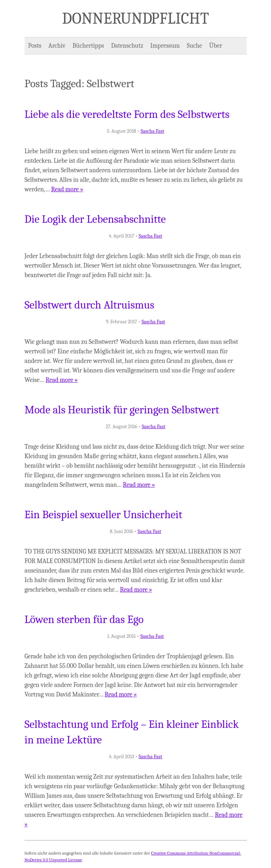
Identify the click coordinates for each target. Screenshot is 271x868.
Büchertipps (88, 46)
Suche (194, 46)
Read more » (67, 189)
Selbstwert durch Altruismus (90, 305)
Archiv (57, 46)
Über (216, 46)
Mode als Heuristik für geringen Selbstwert (122, 410)
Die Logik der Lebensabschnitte (95, 219)
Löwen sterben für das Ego (84, 619)
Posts (35, 46)
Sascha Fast (152, 131)
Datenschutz (127, 46)
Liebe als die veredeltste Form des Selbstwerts (127, 114)
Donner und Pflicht (135, 18)
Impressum (165, 46)
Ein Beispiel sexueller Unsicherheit (104, 515)
